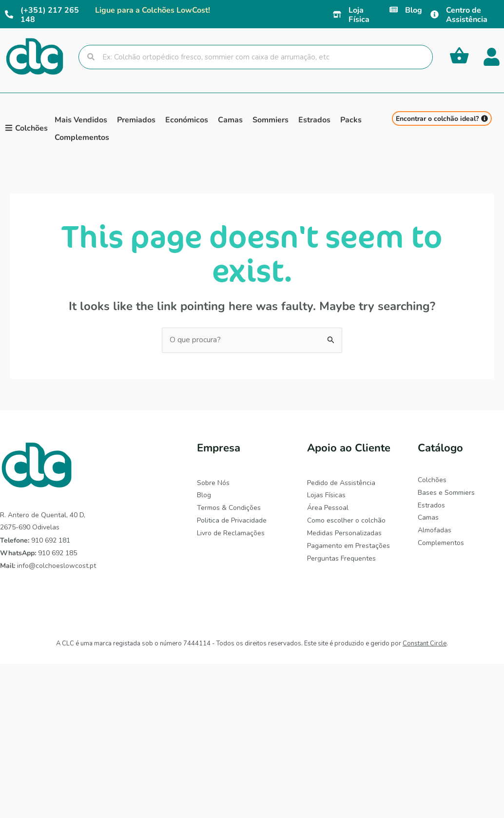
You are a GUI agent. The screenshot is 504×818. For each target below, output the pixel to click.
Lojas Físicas (326, 495)
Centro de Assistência (467, 14)
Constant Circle (425, 643)
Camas (428, 517)
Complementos (441, 542)
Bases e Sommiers (446, 493)
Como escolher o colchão (346, 520)
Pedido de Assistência (341, 483)
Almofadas (435, 530)
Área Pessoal (328, 508)
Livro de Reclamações (231, 533)
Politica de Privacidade (232, 520)
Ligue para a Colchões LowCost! (153, 10)
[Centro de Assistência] (435, 14)
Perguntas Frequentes (341, 557)
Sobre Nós (213, 483)
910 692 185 (39, 553)
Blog (414, 10)
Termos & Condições (229, 508)
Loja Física (359, 14)
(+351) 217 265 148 (50, 14)
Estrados (431, 505)
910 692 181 (35, 540)
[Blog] (394, 10)
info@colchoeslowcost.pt (48, 566)
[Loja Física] (337, 14)
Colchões (432, 480)
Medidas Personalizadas (344, 533)
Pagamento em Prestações (349, 545)
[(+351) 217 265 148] (9, 14)
